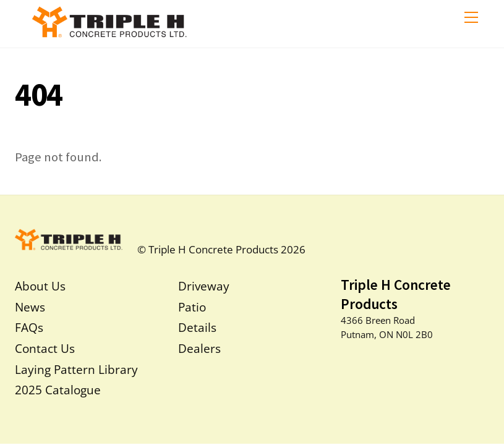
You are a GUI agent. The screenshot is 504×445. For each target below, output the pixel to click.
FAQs (29, 327)
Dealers (199, 348)
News (30, 307)
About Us (40, 286)
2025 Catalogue (58, 390)
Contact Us (45, 348)
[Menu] (471, 17)
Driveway (204, 286)
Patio (192, 307)
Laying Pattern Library (76, 369)
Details (197, 327)
